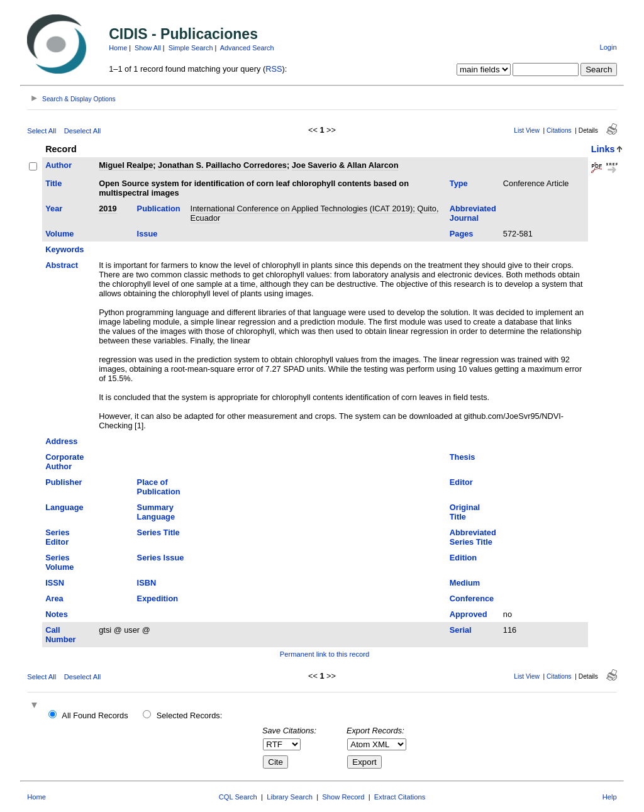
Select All (42, 131)
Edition (463, 558)
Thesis (463, 457)
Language (64, 507)
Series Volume (59, 562)
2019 (108, 209)
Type (459, 183)
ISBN (147, 583)
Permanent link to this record (325, 654)
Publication (159, 209)
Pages (462, 234)
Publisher (64, 482)
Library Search (290, 797)
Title (53, 183)
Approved (469, 614)
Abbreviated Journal (473, 213)
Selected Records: (190, 715)
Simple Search (191, 48)
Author (58, 165)
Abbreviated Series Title (473, 537)
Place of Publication (159, 487)
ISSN (55, 583)
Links (603, 149)
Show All (148, 48)
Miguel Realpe (126, 165)
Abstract (62, 265)
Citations (559, 131)
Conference (472, 598)
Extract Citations (400, 797)
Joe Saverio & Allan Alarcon (345, 165)
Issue (147, 234)
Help (610, 797)
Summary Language (156, 512)
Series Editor (57, 537)
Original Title (465, 512)
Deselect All (82, 131)
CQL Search (238, 797)
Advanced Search (247, 48)
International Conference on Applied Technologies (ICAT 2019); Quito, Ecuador (315, 213)
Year (54, 209)
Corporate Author (64, 462)
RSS (274, 69)
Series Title (158, 532)
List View (527, 131)
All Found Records (95, 715)
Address (61, 441)
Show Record (343, 797)
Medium (465, 583)
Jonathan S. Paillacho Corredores (222, 165)
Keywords (64, 249)
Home (118, 48)
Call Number (60, 635)
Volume (59, 234)
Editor (461, 482)
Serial (461, 630)
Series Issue (161, 558)
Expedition (158, 598)
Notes (57, 614)
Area (54, 598)
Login (608, 47)
